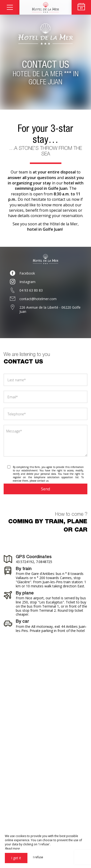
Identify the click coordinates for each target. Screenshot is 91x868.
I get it (16, 858)
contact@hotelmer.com (38, 299)
